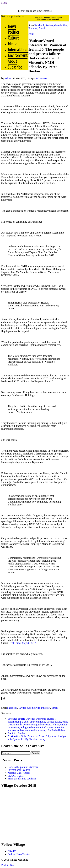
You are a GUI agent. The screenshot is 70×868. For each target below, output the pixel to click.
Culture (54, 17)
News (41, 17)
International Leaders (19, 770)
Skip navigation (9, 16)
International (54, 19)
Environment (42, 19)
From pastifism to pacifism (22, 779)
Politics (47, 17)
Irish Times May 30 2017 (23, 643)
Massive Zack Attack (19, 773)
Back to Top (8, 865)
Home (36, 17)
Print (31, 34)
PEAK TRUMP (16, 776)
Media (60, 17)
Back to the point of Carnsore (23, 767)
